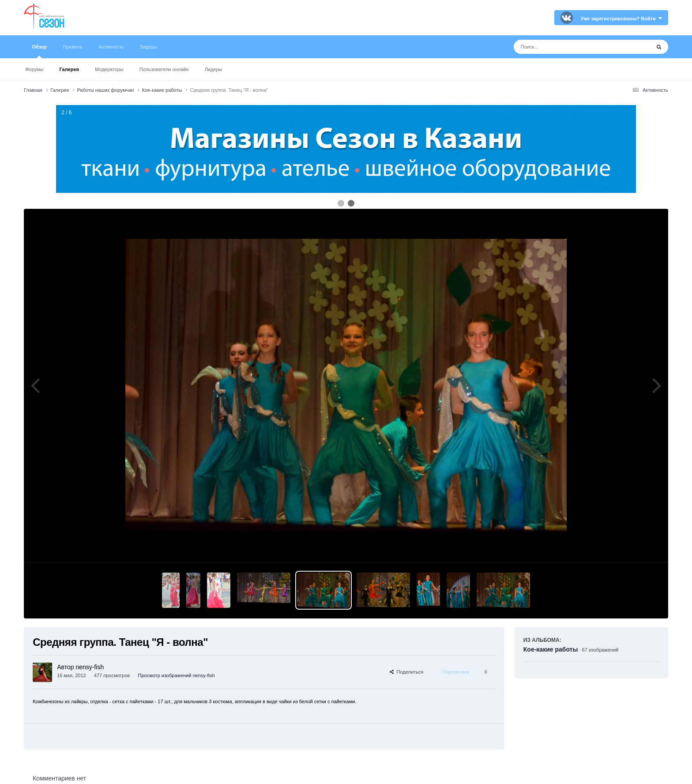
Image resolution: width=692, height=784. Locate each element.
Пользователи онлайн (164, 69)
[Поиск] (566, 47)
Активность (111, 47)
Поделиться (406, 672)
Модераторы (109, 69)
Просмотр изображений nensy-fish (177, 675)
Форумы (34, 69)
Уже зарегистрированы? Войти (621, 19)
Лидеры (214, 69)
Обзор (39, 51)
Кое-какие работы (551, 649)
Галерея (69, 69)
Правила (73, 47)
